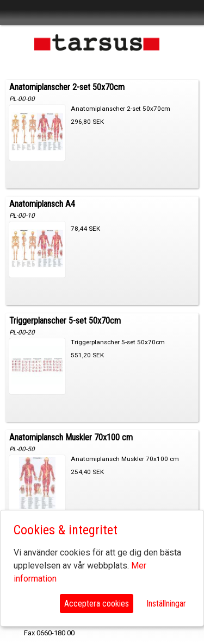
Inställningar (166, 604)
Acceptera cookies (97, 604)
